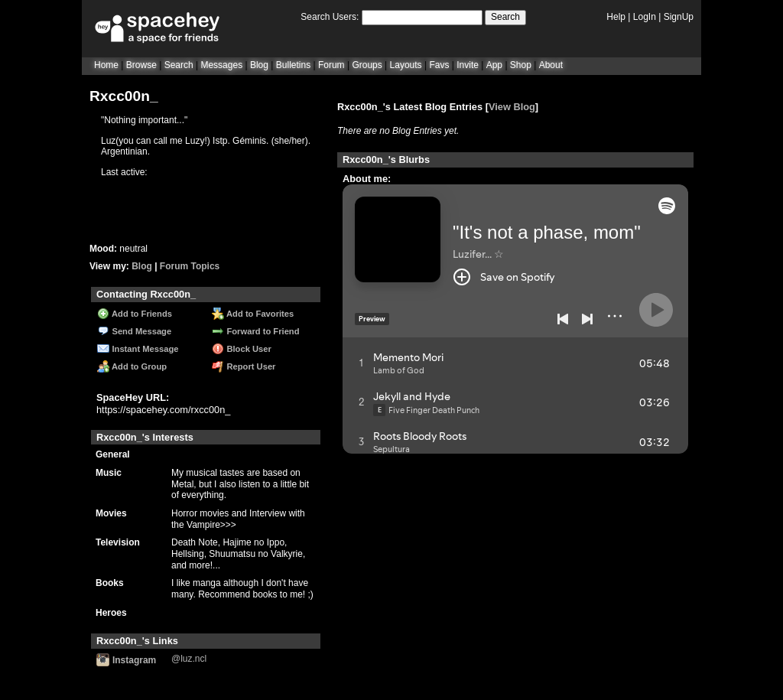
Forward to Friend (255, 331)
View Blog (512, 107)
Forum (331, 65)
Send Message (134, 331)
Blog (259, 65)
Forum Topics (190, 266)
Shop (521, 65)
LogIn (645, 17)
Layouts (406, 65)
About (551, 65)
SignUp (679, 17)
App (494, 65)
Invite (468, 65)
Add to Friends (135, 314)
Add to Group (132, 366)
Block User (242, 349)
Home (106, 65)
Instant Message (138, 349)
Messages (221, 65)
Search (505, 17)
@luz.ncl (189, 659)
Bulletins (293, 65)
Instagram (126, 660)
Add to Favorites (253, 314)
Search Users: (330, 17)
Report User (244, 366)
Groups (367, 65)
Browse (141, 65)
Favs (439, 65)
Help (616, 17)
